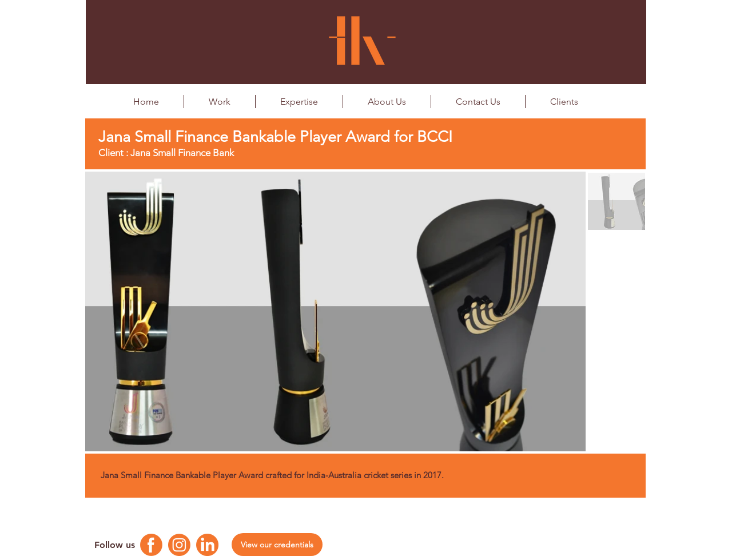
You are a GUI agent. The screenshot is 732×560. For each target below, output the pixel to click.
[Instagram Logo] (179, 545)
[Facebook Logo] (151, 545)
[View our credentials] (277, 545)
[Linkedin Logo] (207, 545)
